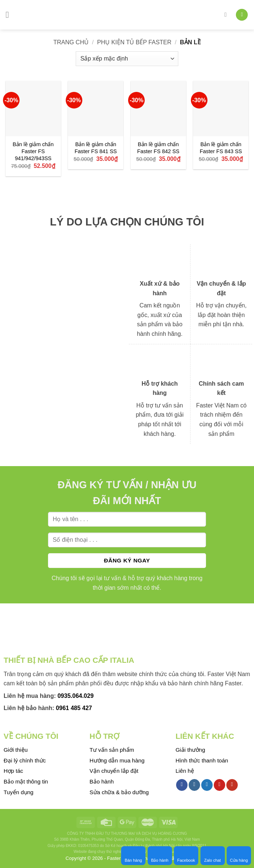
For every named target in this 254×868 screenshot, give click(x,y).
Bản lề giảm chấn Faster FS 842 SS (158, 148)
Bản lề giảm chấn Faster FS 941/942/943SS (33, 151)
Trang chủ (71, 42)
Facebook (186, 855)
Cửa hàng (239, 855)
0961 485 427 (74, 708)
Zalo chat (212, 855)
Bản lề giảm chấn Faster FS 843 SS (221, 148)
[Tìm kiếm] (227, 15)
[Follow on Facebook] (182, 785)
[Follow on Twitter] (207, 785)
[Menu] (10, 15)
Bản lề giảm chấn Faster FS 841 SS (96, 148)
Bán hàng (133, 855)
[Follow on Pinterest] (219, 785)
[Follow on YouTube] (232, 785)
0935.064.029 (76, 696)
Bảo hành (160, 855)
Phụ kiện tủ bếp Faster (134, 42)
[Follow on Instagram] (194, 785)
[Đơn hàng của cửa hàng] (127, 59)
